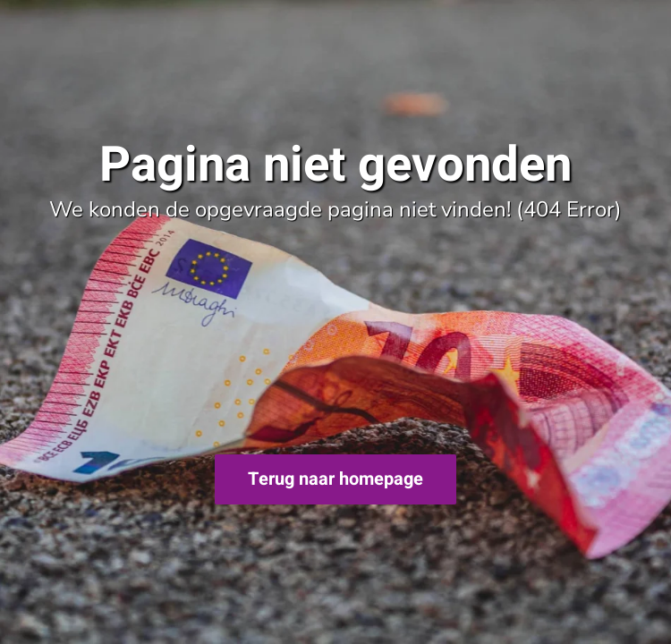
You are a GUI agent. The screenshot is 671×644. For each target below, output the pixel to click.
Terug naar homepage (335, 479)
